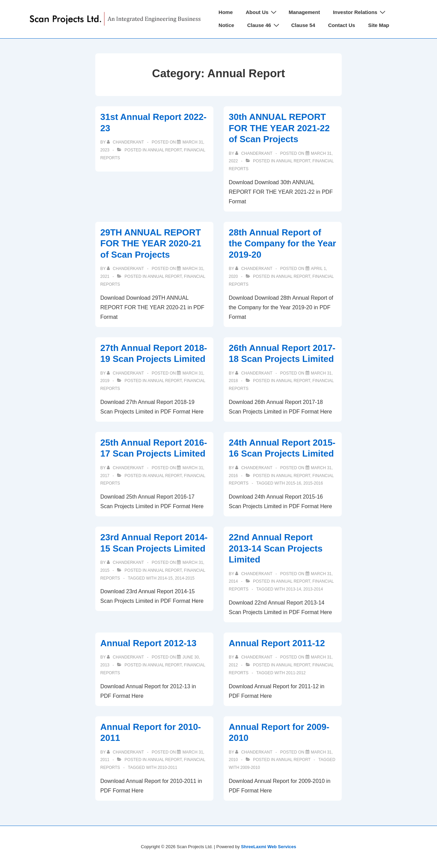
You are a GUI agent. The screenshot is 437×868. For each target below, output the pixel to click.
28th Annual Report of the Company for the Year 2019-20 (283, 243)
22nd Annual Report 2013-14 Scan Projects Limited (276, 548)
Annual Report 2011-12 (277, 643)
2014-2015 (185, 578)
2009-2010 (250, 768)
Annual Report (165, 150)
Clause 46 (264, 25)
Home (226, 12)
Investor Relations (360, 12)
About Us (262, 12)
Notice (226, 25)
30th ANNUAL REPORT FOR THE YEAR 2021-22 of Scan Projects (279, 128)
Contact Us (342, 25)
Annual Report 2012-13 (149, 643)
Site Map (379, 25)
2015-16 (294, 483)
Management (304, 12)
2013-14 (294, 589)
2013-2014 (313, 589)
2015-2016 (313, 483)
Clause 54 (303, 25)
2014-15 (165, 578)
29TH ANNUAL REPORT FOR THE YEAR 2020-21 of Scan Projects (151, 243)
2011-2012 (296, 673)
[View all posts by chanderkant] (126, 142)
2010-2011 (167, 768)
